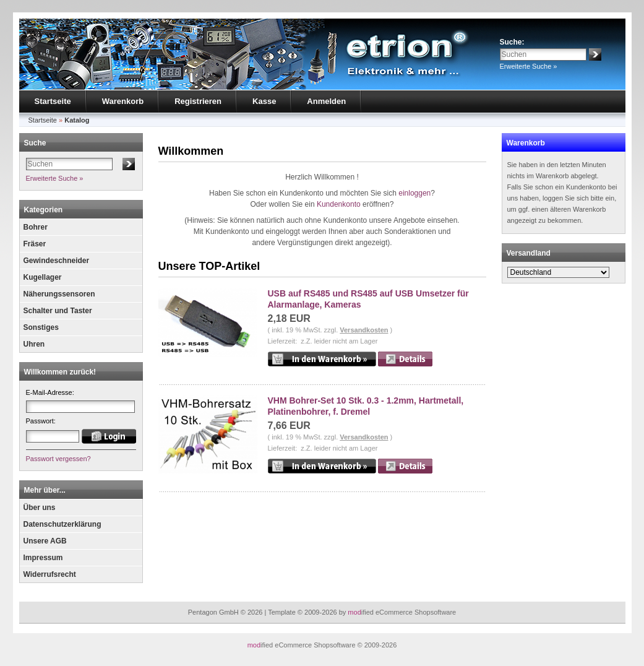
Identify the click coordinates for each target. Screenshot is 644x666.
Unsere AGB (45, 541)
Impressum (43, 558)
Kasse (264, 101)
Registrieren (198, 101)
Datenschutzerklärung (62, 524)
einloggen (414, 193)
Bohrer (36, 227)
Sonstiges (41, 327)
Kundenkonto (339, 204)
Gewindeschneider (57, 261)
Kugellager (43, 277)
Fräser (35, 244)
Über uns (40, 508)
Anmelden (326, 101)
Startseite (53, 101)
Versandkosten (364, 330)
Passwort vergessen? (58, 459)
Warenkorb (123, 101)
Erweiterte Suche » (529, 66)
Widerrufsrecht (50, 574)
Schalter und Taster (58, 311)
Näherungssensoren (59, 294)
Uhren (34, 344)
